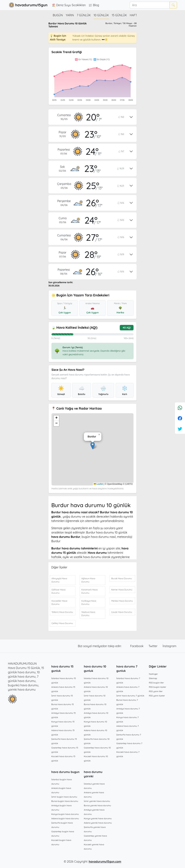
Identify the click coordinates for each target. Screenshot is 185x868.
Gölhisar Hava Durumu (58, 591)
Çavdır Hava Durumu (122, 612)
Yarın (70, 15)
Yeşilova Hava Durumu (88, 614)
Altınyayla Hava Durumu (59, 580)
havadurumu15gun (28, 5)
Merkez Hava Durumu (122, 601)
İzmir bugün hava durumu (64, 797)
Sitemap (153, 678)
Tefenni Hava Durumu (62, 612)
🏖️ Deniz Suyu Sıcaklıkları (69, 5)
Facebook (137, 646)
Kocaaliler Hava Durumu (59, 602)
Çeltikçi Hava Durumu (62, 623)
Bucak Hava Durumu (122, 578)
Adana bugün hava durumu (65, 818)
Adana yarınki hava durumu (98, 823)
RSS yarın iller (156, 691)
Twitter (153, 646)
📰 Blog (94, 5)
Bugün (58, 15)
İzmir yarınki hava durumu (97, 801)
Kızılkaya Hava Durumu (89, 602)
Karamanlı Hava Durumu (89, 591)
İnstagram (169, 646)
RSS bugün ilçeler (158, 687)
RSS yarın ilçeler (157, 696)
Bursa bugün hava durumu (65, 801)
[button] (93, 446)
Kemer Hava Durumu (122, 590)
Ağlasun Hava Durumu (88, 580)
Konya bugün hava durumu (65, 814)
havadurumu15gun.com (105, 861)
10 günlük (101, 15)
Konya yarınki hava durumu (98, 818)
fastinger (153, 674)
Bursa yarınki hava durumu (97, 805)
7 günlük (84, 15)
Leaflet (98, 484)
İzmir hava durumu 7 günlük (130, 696)
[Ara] (150, 5)
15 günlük (119, 15)
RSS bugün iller (156, 683)
